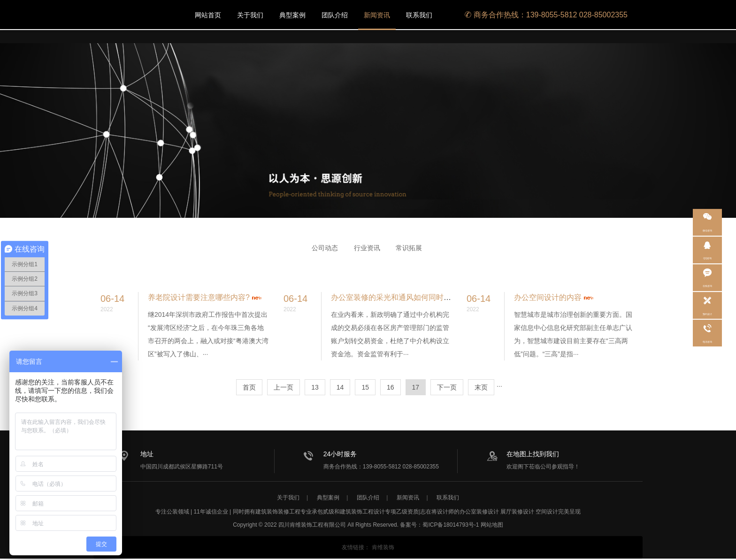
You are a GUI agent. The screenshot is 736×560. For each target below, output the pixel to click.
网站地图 (492, 526)
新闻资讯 (377, 15)
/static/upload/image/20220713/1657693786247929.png (131, 15)
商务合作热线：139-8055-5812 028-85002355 (546, 15)
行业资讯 (367, 248)
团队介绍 (335, 15)
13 (315, 387)
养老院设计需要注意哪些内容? (199, 297)
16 (391, 387)
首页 (249, 387)
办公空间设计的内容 (548, 297)
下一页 (447, 387)
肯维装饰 (383, 549)
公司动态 (325, 248)
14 (340, 387)
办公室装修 (474, 513)
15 (365, 387)
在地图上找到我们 (528, 454)
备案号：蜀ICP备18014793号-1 (439, 526)
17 (416, 387)
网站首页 (208, 15)
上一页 (284, 387)
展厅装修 (512, 513)
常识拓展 (409, 248)
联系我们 (419, 15)
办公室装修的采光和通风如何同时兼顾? (397, 297)
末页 (481, 387)
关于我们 (250, 15)
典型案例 (292, 15)
